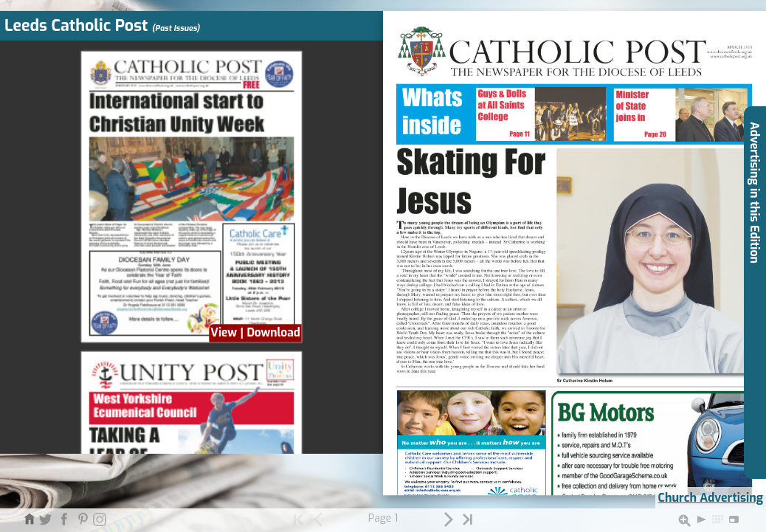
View (224, 333)
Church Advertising (711, 498)
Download (273, 333)
